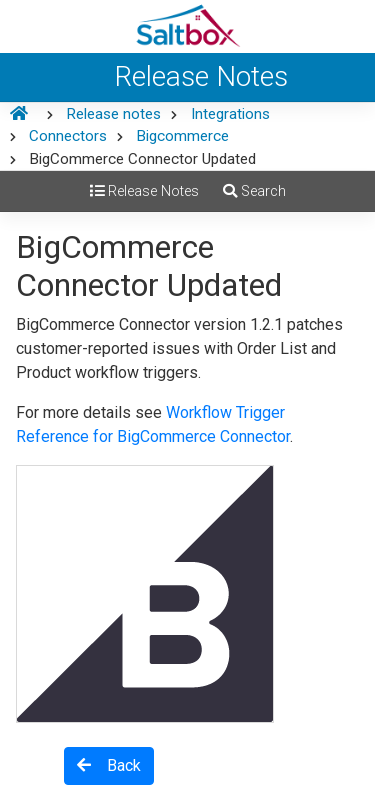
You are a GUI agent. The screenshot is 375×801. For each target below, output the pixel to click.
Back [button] (109, 765)
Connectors (68, 136)
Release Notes (144, 191)
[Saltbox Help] (187, 26)
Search (254, 191)
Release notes (113, 114)
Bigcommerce (182, 136)
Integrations (230, 114)
